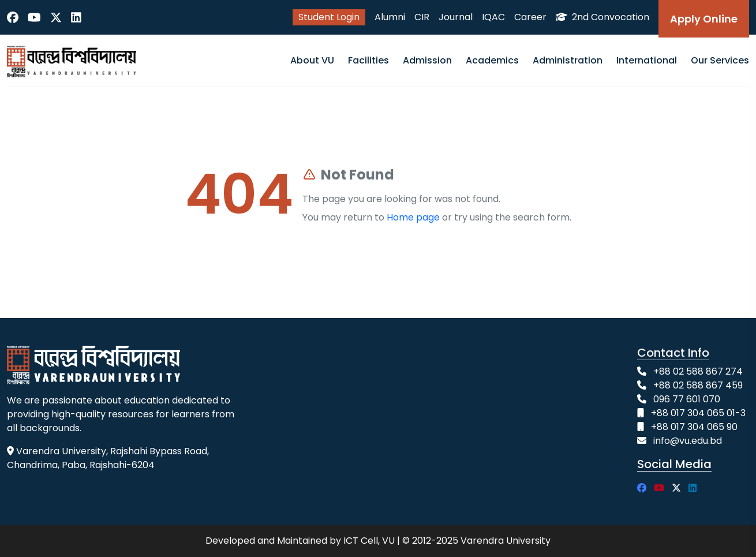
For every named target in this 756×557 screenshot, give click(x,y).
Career (530, 17)
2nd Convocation (602, 17)
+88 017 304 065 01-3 (698, 413)
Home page (413, 217)
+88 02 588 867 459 (698, 385)
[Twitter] (56, 17)
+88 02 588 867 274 (698, 371)
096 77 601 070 (687, 399)
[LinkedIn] (76, 17)
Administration (568, 60)
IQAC (493, 17)
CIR (422, 17)
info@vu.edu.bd (688, 441)
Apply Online (704, 19)
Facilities (368, 60)
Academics (492, 60)
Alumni (390, 17)
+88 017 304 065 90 (694, 427)
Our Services (720, 60)
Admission (427, 60)
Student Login (329, 17)
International (647, 60)
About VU (312, 60)
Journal (456, 17)
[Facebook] (13, 17)
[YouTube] (34, 17)
